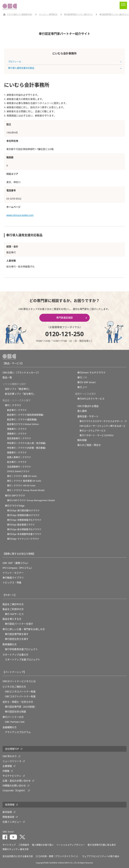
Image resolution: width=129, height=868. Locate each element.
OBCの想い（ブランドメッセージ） (21, 373)
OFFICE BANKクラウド (18, 471)
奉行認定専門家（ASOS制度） (21, 707)
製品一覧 (7, 377)
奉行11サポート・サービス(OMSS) (96, 435)
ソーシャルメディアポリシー (71, 845)
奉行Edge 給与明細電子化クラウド (24, 529)
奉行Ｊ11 (82, 387)
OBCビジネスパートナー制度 (20, 692)
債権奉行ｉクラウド (17, 429)
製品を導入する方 (12, 619)
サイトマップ (9, 845)
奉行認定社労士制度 (15, 712)
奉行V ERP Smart (86, 382)
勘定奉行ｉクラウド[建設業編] (22, 420)
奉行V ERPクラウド (15, 496)
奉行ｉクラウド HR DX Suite (21, 486)
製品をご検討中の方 (13, 604)
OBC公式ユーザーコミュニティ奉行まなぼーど (102, 426)
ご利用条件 (24, 845)
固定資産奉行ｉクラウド (19, 438)
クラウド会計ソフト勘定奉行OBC (20, 14)
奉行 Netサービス (14, 614)
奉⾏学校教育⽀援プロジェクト (21, 649)
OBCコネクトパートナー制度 (20, 696)
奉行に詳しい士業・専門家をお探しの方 (24, 629)
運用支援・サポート (88, 416)
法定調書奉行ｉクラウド (19, 467)
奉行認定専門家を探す (17, 634)
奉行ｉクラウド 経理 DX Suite (22, 476)
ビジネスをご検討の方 (14, 687)
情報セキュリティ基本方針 (16, 849)
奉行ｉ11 (82, 377)
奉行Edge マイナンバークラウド (23, 539)
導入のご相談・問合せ (89, 445)
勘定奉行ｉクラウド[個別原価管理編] (25, 415)
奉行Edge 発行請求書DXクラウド (23, 511)
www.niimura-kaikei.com (20, 215)
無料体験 (82, 440)
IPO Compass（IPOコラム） (18, 568)
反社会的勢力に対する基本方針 (18, 856)
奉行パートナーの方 (13, 717)
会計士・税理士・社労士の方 (18, 702)
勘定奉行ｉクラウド (17, 410)
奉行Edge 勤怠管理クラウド (21, 525)
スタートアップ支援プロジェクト (23, 660)
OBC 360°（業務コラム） (16, 563)
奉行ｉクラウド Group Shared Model (26, 490)
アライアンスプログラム (18, 732)
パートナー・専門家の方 (48, 14)
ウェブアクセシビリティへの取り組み (101, 856)
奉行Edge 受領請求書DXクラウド (23, 515)
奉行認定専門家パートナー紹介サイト (78, 14)
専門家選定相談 (64, 318)
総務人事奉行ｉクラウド (19, 457)
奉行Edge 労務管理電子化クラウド (24, 520)
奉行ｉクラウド (13, 405)
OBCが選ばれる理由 (88, 406)
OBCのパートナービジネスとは (19, 681)
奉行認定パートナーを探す (19, 624)
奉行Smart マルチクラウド (91, 373)
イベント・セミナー (13, 573)
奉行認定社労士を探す (17, 639)
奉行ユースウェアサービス (93, 431)
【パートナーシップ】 (14, 672)
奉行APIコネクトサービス (91, 399)
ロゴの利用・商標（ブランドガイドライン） (58, 856)
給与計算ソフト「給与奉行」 (20, 394)
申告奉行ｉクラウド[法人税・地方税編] (26, 443)
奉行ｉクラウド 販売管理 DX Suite (24, 481)
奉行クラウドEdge (15, 506)
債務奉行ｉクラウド (17, 434)
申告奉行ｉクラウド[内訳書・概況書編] (26, 448)
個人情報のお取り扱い (43, 845)
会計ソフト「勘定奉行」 (18, 389)
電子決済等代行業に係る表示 (102, 845)
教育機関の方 (10, 644)
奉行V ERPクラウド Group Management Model (31, 500)
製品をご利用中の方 (13, 609)
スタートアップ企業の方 (15, 655)
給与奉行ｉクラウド (17, 462)
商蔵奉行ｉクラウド (17, 453)
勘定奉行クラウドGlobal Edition (23, 424)
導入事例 (82, 411)
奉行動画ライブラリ (13, 578)
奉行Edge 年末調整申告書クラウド (24, 534)
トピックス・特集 (12, 583)
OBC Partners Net (15, 722)
